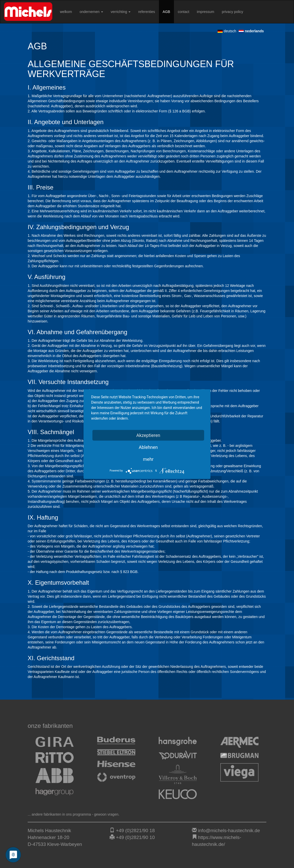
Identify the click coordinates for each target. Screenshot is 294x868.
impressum (205, 12)
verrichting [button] (121, 12)
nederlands (251, 31)
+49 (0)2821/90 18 (135, 830)
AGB (167, 12)
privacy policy (233, 12)
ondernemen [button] (91, 12)
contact (183, 12)
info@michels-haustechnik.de (229, 830)
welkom (66, 12)
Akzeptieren (148, 435)
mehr (148, 459)
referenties (146, 12)
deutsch (227, 31)
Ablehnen (148, 447)
